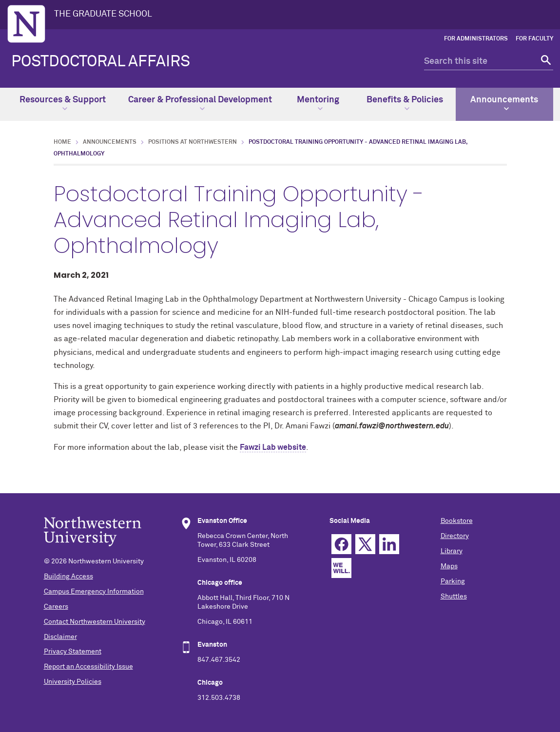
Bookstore (457, 521)
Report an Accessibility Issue (88, 667)
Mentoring (318, 103)
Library (452, 551)
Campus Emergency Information (94, 592)
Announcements (504, 103)
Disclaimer (60, 637)
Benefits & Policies (405, 103)
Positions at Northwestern (193, 142)
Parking (453, 581)
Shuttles (454, 597)
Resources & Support (63, 103)
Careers (56, 607)
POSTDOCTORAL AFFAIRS (101, 62)
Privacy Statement (73, 652)
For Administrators (476, 39)
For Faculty (534, 39)
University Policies (73, 682)
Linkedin (389, 544)
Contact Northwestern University (95, 622)
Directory (455, 536)
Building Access (68, 577)
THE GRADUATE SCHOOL (103, 14)
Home (62, 142)
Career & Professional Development (200, 103)
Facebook (341, 544)
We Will (341, 568)
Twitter (365, 544)
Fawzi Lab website (273, 447)
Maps (449, 566)
